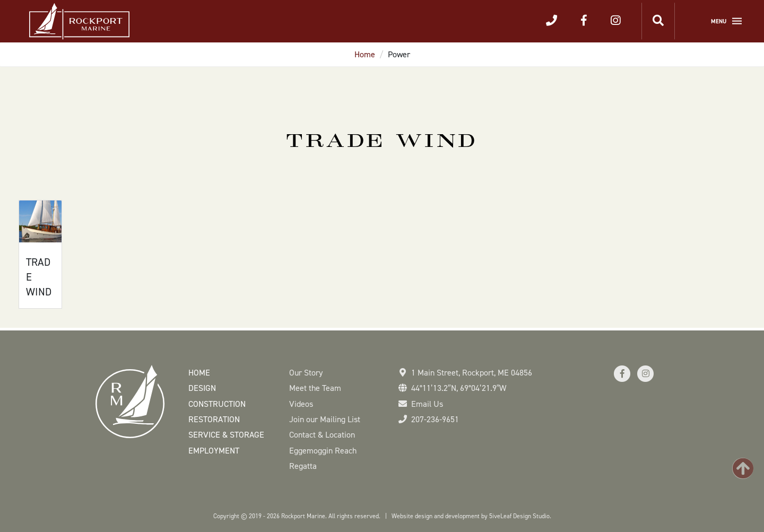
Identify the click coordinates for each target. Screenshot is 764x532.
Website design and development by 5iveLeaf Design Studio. (471, 516)
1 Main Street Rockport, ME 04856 (472, 373)
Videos (301, 404)
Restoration (214, 419)
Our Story (306, 373)
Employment (214, 451)
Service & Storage (226, 435)
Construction (217, 404)
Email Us (427, 404)
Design (202, 388)
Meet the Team (315, 388)
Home (365, 54)
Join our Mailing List (325, 419)
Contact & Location (322, 435)
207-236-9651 (435, 419)
